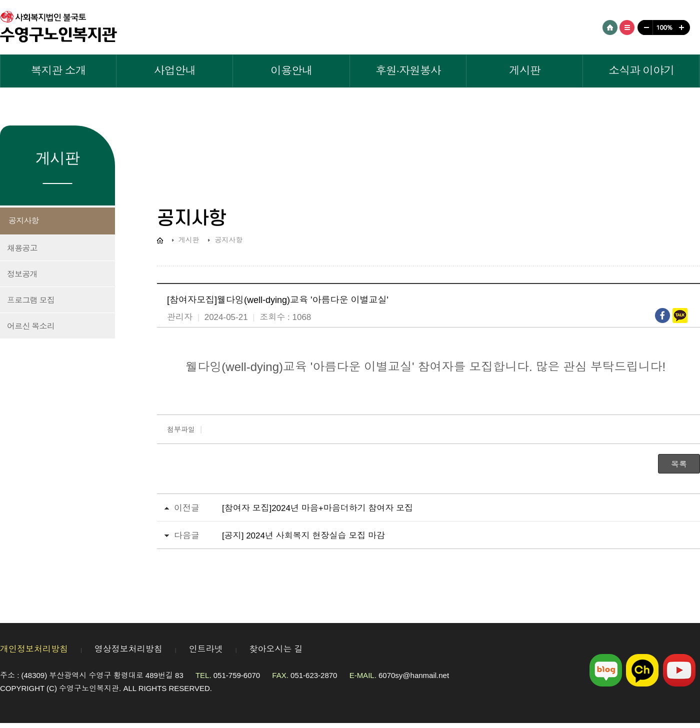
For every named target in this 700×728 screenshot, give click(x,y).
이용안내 (291, 71)
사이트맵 (627, 27)
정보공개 (22, 274)
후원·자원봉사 (408, 71)
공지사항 (24, 221)
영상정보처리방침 (128, 649)
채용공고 (22, 248)
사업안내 (175, 71)
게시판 (525, 71)
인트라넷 (206, 649)
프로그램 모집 (31, 300)
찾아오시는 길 (276, 649)
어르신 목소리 (31, 326)
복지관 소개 (58, 71)
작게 (644, 27)
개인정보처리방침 (34, 649)
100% (663, 27)
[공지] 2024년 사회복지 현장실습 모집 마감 (303, 536)
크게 (682, 27)
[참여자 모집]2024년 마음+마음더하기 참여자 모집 (317, 508)
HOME (610, 27)
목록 (679, 464)
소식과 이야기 (641, 71)
